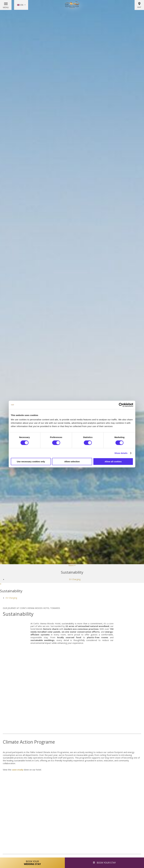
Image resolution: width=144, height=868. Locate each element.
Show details (121, 453)
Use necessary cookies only (31, 462)
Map (139, 5)
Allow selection (72, 462)
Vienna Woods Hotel (72, 5)
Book (106, 863)
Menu (6, 7)
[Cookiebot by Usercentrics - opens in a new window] (121, 405)
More (72, 565)
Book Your (32, 863)
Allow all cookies (113, 462)
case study (17, 770)
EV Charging (75, 579)
